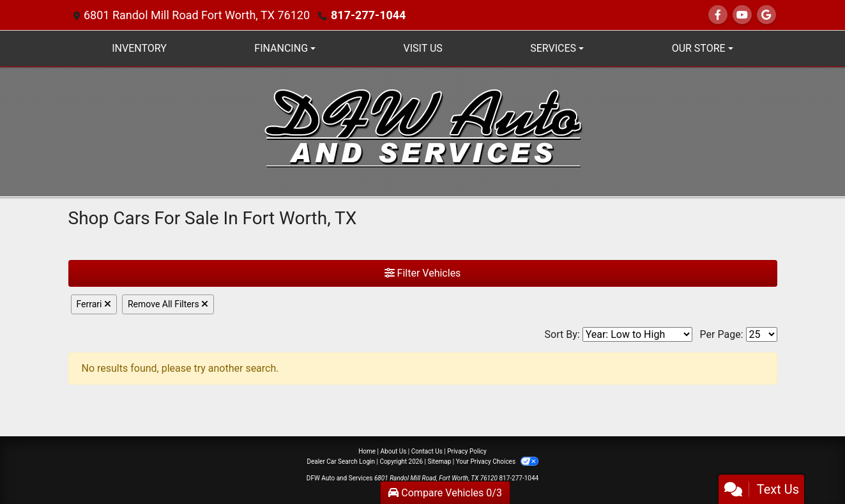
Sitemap (439, 462)
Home (367, 451)
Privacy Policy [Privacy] (467, 451)
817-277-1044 (368, 15)
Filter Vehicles (423, 273)
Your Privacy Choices (497, 462)
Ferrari (94, 304)
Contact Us (427, 451)
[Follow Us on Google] (766, 15)
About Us (394, 451)
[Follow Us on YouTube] (742, 15)
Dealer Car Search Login (341, 462)
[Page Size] (762, 334)
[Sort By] (637, 334)
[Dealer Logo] (423, 131)
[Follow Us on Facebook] (718, 15)
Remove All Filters (168, 304)
